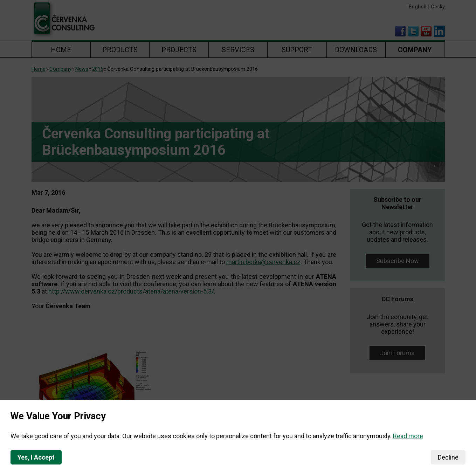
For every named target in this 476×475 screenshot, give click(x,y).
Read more (408, 436)
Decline (448, 457)
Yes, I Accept (36, 457)
